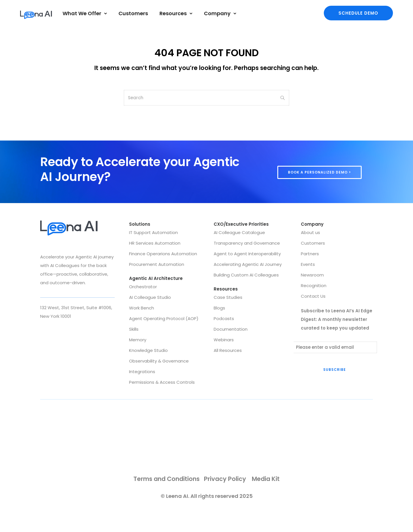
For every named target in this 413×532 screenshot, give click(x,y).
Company (217, 13)
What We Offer (82, 13)
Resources (173, 13)
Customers (133, 13)
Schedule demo (358, 13)
